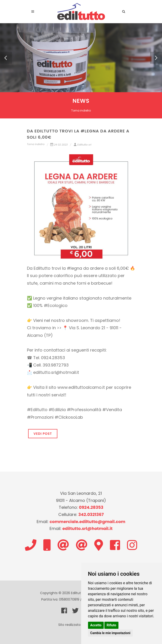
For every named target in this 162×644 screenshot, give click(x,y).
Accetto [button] (96, 625)
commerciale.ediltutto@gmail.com (87, 522)
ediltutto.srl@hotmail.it (88, 528)
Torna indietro (81, 110)
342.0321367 (91, 514)
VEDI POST (43, 434)
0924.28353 (91, 507)
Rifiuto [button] (112, 625)
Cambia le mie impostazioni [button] (110, 633)
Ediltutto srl (82, 145)
